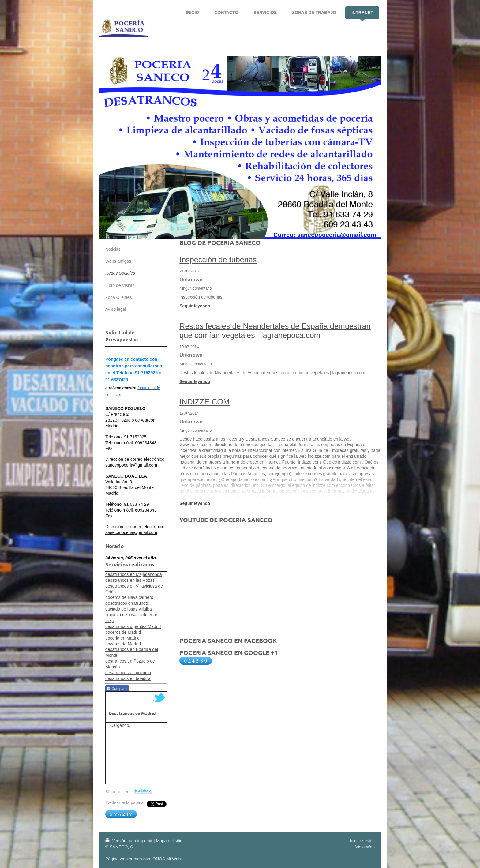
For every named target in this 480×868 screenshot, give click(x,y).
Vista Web (365, 847)
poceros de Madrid (123, 632)
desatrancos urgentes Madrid (133, 626)
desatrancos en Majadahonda (133, 574)
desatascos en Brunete (127, 603)
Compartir (117, 689)
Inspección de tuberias (218, 260)
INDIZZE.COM (204, 402)
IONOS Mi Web (166, 859)
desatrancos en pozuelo (128, 673)
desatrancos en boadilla (128, 678)
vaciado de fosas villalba (129, 609)
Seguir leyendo (195, 306)
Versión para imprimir (129, 841)
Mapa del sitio (169, 841)
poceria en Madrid (122, 638)
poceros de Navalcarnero (129, 597)
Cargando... (121, 725)
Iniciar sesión (362, 841)
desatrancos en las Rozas (130, 580)
